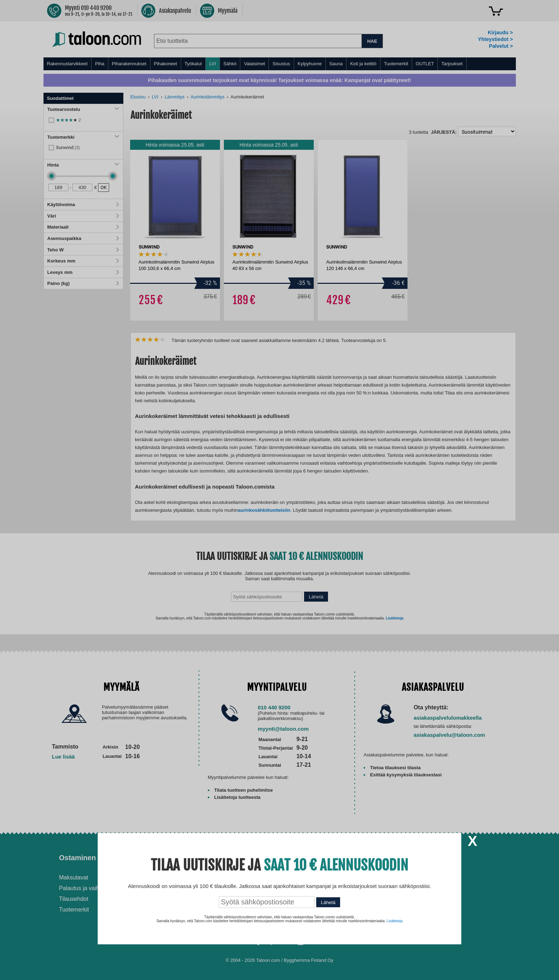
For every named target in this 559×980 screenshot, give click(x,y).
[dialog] (279, 490)
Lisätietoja (394, 921)
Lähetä (328, 902)
